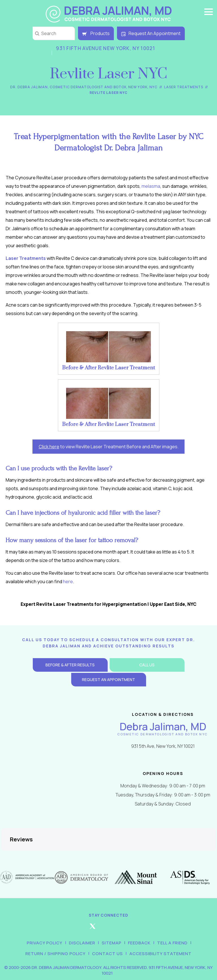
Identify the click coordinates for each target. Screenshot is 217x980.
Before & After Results (70, 665)
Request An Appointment (151, 33)
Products (96, 33)
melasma (151, 186)
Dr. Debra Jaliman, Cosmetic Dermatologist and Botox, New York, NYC (84, 87)
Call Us (147, 665)
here (68, 581)
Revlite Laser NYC (109, 93)
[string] (54, 33)
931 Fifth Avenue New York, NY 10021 (106, 48)
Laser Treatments (184, 87)
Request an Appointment (108, 679)
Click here (49, 447)
